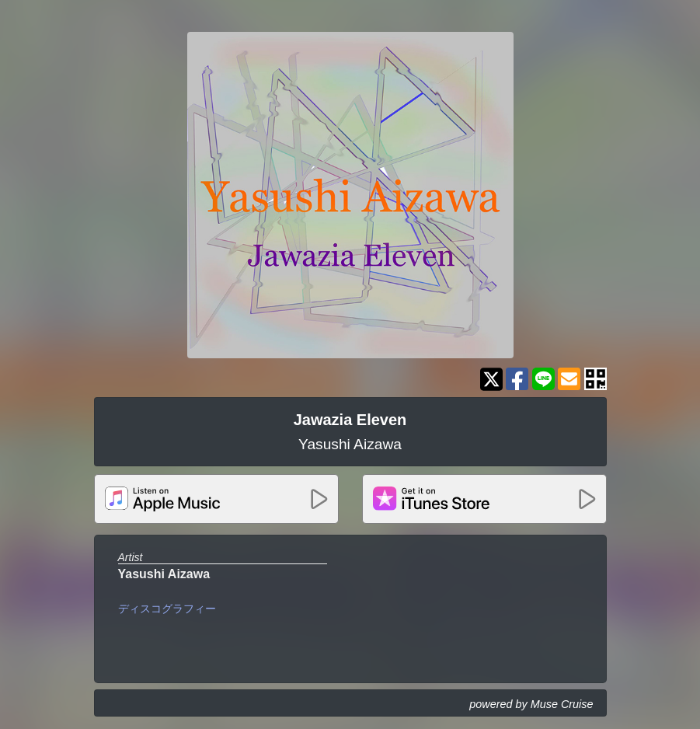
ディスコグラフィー (167, 609)
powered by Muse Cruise (531, 704)
